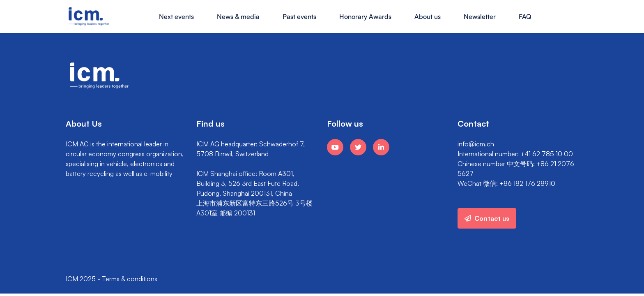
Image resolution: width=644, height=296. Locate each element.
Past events (299, 16)
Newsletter (480, 16)
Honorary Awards (365, 16)
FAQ (525, 16)
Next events (176, 16)
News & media (238, 16)
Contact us (487, 218)
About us (428, 16)
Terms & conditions (130, 279)
